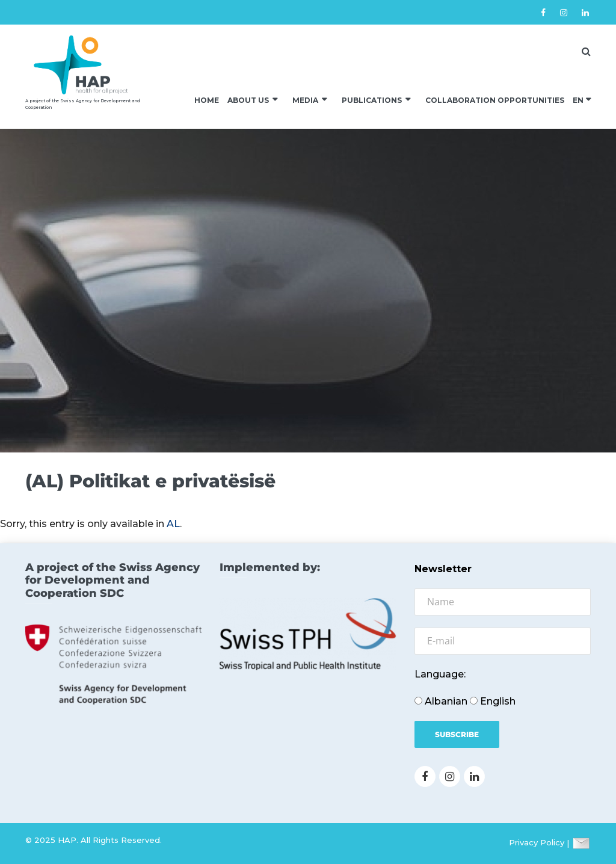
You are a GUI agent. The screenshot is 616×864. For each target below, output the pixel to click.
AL (173, 524)
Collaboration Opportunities (495, 100)
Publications (372, 100)
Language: (440, 674)
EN (578, 100)
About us (248, 100)
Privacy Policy (537, 843)
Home (207, 100)
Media (305, 100)
